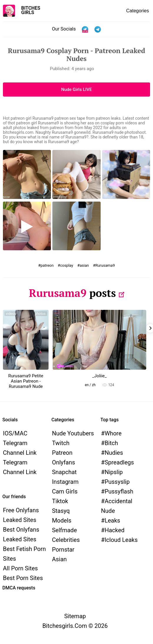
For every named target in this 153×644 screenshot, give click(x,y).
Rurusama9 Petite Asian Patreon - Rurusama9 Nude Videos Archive (26, 384)
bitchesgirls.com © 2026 (75, 626)
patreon (47, 265)
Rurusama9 (105, 265)
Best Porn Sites (23, 578)
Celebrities (66, 540)
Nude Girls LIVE (76, 89)
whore (113, 433)
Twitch (61, 443)
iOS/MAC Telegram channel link (20, 443)
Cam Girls (65, 491)
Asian (59, 559)
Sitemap (75, 616)
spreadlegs (119, 462)
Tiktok (60, 501)
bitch (111, 443)
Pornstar (63, 550)
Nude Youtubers (73, 433)
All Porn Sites (20, 568)
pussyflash (119, 491)
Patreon (62, 453)
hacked (115, 530)
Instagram (65, 482)
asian (84, 265)
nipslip (114, 472)
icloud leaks (121, 540)
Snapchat (64, 472)
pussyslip (117, 482)
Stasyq (61, 511)
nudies (114, 453)
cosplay (67, 265)
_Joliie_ (99, 376)
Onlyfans (64, 462)
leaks (113, 520)
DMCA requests (19, 588)
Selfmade (65, 530)
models (62, 520)
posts (102, 293)
